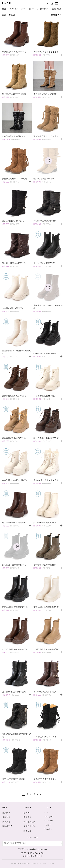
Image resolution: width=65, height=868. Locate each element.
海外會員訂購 (29, 822)
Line (46, 812)
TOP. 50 (14, 9)
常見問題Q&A (30, 826)
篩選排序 (56, 15)
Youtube (48, 829)
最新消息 (57, 9)
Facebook (49, 821)
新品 (4, 9)
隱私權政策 (7, 826)
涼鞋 (32, 9)
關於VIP (27, 813)
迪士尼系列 (43, 9)
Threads (48, 825)
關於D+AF (7, 813)
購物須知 (27, 817)
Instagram (49, 817)
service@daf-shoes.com (37, 849)
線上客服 (27, 831)
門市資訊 (6, 822)
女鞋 (23, 9)
